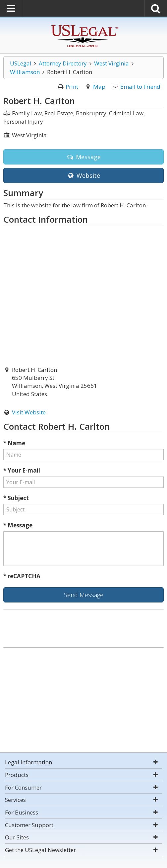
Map (99, 87)
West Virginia (111, 63)
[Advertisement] (83, 701)
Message (83, 157)
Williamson (25, 72)
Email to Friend (140, 87)
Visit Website (29, 412)
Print (72, 87)
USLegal (21, 63)
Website (83, 175)
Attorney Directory (63, 63)
